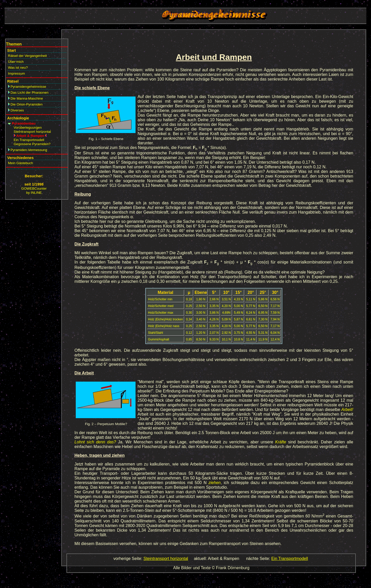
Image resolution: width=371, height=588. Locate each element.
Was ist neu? (18, 68)
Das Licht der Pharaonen (28, 93)
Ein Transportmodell (290, 559)
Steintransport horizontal (166, 559)
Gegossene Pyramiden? (32, 144)
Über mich (16, 62)
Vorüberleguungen (28, 128)
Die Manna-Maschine (26, 98)
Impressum (16, 73)
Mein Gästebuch (20, 163)
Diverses (16, 110)
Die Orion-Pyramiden (25, 104)
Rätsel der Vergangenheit (27, 56)
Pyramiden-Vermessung (28, 150)
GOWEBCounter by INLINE (34, 191)
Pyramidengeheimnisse (27, 87)
